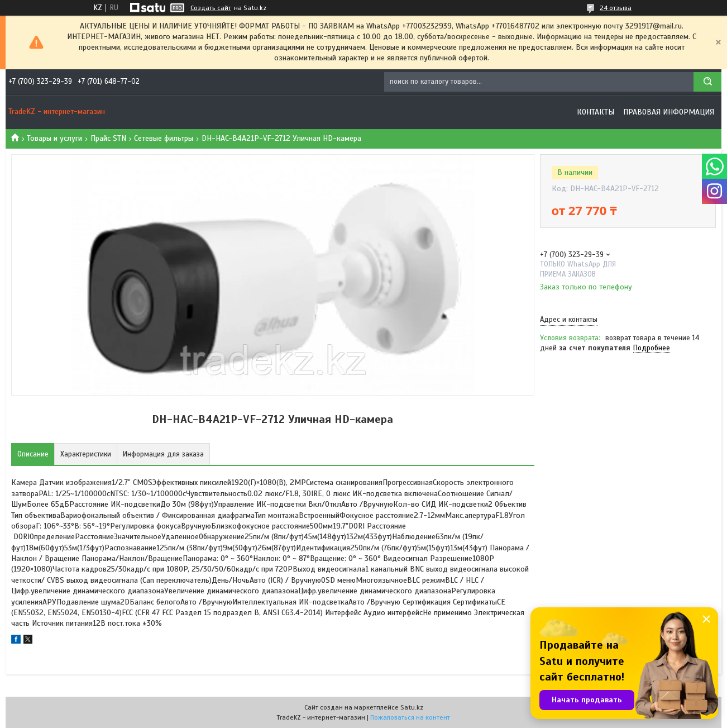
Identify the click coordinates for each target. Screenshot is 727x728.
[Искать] (707, 82)
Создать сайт (211, 8)
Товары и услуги (54, 138)
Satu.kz (412, 707)
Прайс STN (108, 138)
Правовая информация (669, 112)
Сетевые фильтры (164, 138)
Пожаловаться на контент (410, 717)
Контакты (596, 112)
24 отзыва (616, 8)
